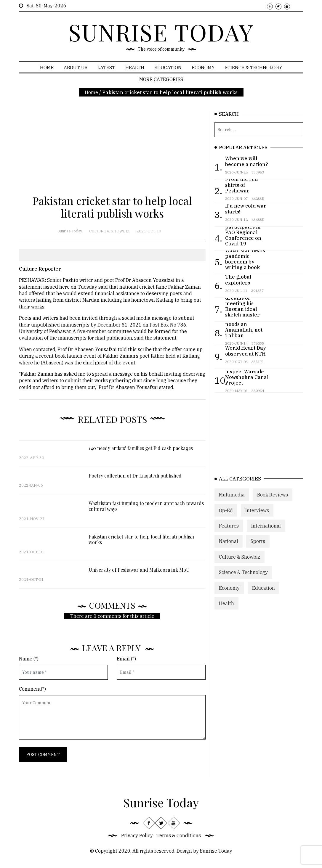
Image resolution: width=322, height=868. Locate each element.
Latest (106, 67)
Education (168, 67)
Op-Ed (226, 513)
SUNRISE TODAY (161, 32)
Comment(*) (32, 689)
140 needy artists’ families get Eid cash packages (141, 448)
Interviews (257, 513)
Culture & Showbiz (109, 231)
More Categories (161, 79)
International (266, 529)
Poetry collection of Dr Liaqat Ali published (135, 476)
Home (47, 67)
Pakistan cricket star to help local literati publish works (141, 539)
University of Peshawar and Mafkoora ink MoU (139, 570)
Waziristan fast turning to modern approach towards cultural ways (146, 506)
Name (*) (29, 659)
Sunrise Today (70, 231)
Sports (258, 544)
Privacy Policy (137, 835)
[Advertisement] (112, 153)
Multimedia (232, 498)
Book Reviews (273, 498)
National (229, 544)
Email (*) (126, 659)
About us (76, 67)
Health (135, 67)
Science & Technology (254, 67)
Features (229, 529)
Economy (203, 67)
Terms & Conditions (179, 835)
